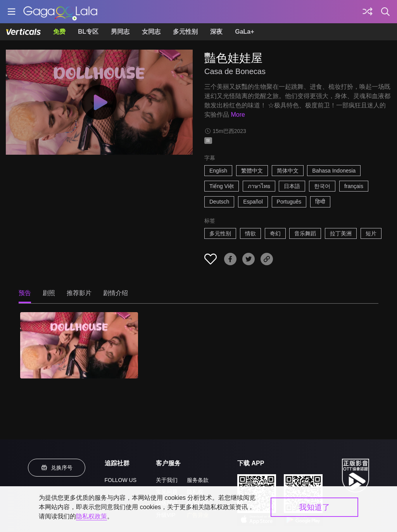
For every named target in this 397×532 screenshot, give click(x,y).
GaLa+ (244, 32)
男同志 (120, 32)
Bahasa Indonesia (334, 171)
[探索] (368, 12)
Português (289, 202)
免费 (59, 32)
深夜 (216, 32)
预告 (25, 293)
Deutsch (219, 202)
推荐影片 (79, 293)
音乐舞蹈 (305, 233)
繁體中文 (252, 171)
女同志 (151, 32)
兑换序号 (57, 468)
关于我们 (167, 480)
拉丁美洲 (341, 233)
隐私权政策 (91, 516)
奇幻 (275, 233)
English (218, 171)
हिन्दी (320, 202)
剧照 (49, 293)
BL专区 (88, 32)
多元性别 (185, 32)
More (238, 115)
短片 (371, 233)
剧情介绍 (116, 293)
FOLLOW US (121, 480)
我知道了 (314, 507)
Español (253, 202)
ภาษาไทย (259, 186)
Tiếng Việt (222, 186)
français (354, 186)
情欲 (250, 233)
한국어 (322, 186)
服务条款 (198, 480)
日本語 (292, 186)
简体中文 (288, 171)
